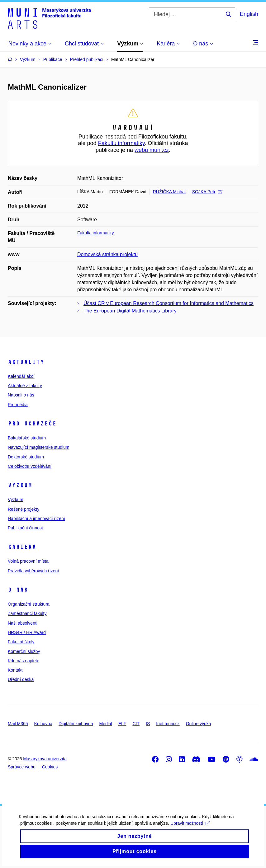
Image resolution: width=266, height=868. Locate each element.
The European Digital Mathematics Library (130, 311)
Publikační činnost (25, 528)
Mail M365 (18, 724)
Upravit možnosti (190, 827)
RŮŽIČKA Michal (169, 192)
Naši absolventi (23, 623)
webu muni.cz (152, 150)
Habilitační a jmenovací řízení (36, 518)
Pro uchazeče (32, 424)
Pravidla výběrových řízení (33, 571)
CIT (136, 724)
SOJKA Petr (207, 192)
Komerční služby (24, 651)
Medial (106, 724)
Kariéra (22, 547)
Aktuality (26, 362)
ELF (122, 724)
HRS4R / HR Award (27, 632)
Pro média (18, 405)
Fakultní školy (21, 642)
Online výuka (199, 724)
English (249, 14)
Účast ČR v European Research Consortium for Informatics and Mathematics (169, 303)
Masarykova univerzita (45, 759)
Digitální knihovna (76, 724)
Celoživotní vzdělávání (30, 466)
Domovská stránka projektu (107, 254)
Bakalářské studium (27, 438)
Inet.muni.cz (168, 724)
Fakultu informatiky (121, 143)
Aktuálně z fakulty (25, 386)
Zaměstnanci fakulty (27, 613)
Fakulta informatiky (95, 233)
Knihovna (43, 724)
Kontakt (15, 670)
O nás (18, 590)
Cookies (50, 767)
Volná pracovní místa (28, 561)
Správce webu (22, 767)
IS (148, 724)
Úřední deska (21, 679)
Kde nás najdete (24, 661)
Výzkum (20, 485)
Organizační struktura (29, 604)
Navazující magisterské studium (39, 447)
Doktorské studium (26, 457)
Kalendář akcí (21, 376)
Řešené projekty (24, 509)
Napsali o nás (21, 395)
